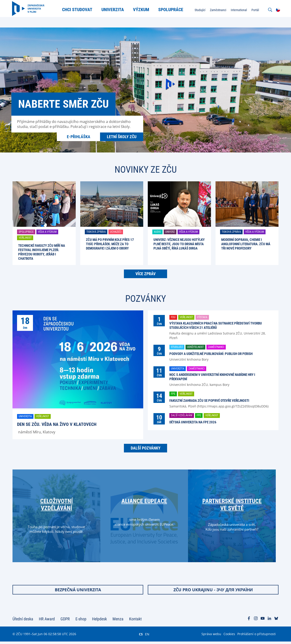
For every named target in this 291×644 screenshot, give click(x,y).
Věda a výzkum (47, 232)
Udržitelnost (195, 347)
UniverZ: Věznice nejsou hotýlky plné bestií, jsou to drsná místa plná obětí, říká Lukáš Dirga (179, 244)
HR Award (47, 621)
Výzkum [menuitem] (141, 10)
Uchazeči (116, 232)
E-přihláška (79, 137)
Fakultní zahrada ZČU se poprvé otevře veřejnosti (209, 401)
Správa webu (211, 636)
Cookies (229, 636)
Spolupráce (26, 232)
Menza (118, 621)
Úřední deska (23, 621)
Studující (177, 347)
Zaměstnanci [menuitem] (218, 10)
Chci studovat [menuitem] (77, 10)
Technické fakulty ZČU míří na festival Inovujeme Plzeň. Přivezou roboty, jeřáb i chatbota (42, 252)
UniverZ (170, 232)
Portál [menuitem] (255, 10)
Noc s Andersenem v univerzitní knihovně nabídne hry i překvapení (212, 377)
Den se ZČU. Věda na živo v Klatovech (57, 424)
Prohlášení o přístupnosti (257, 636)
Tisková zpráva (96, 232)
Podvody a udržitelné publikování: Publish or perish (211, 354)
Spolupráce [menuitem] (171, 10)
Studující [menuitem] (199, 10)
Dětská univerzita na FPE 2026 (193, 422)
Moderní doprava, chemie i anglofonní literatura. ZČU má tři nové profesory (246, 244)
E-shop (81, 621)
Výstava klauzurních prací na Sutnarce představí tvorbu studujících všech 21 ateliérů (216, 326)
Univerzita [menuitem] (113, 10)
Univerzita (25, 416)
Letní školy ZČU (122, 137)
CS (141, 637)
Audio (157, 232)
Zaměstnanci (216, 347)
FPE (173, 394)
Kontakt (135, 621)
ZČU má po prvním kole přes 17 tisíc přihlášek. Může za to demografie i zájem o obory (110, 244)
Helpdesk (99, 621)
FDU (173, 317)
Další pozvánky (146, 448)
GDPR (65, 621)
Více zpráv (145, 274)
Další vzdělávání (182, 415)
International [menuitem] (238, 10)
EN (147, 637)
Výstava (202, 317)
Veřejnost (25, 238)
